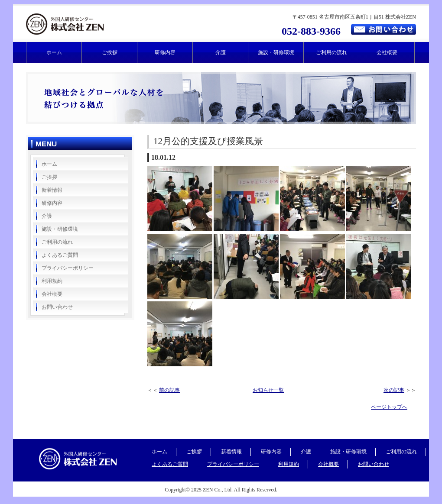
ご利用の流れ (331, 52)
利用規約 (52, 281)
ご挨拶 (110, 52)
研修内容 (165, 52)
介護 (221, 52)
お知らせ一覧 (268, 390)
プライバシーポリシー (68, 268)
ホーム (54, 52)
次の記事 (394, 390)
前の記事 (169, 390)
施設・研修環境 (276, 52)
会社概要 (387, 52)
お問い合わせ (57, 307)
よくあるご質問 (60, 255)
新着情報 (52, 190)
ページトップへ (389, 407)
